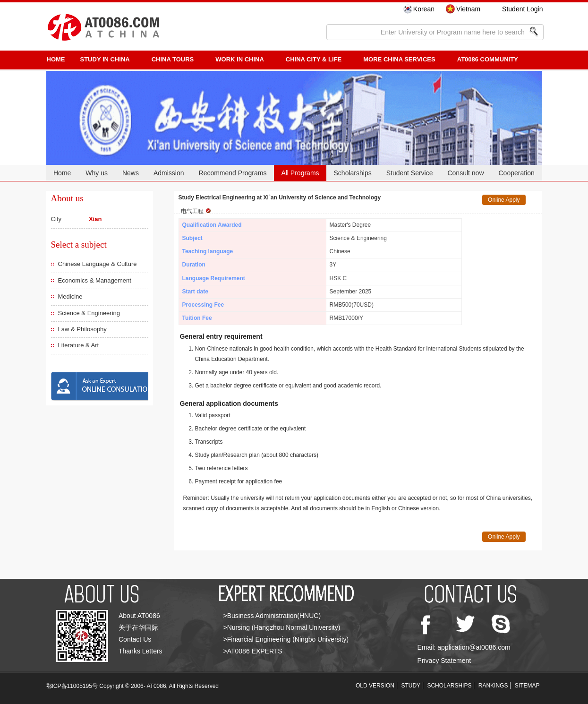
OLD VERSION (375, 686)
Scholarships (353, 173)
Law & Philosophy (82, 329)
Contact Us (135, 639)
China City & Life (314, 59)
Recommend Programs (233, 173)
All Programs (300, 173)
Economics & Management (95, 280)
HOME (56, 59)
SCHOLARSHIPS (449, 686)
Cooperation (516, 173)
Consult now (465, 173)
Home (62, 173)
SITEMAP (527, 686)
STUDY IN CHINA (105, 59)
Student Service (410, 173)
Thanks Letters (141, 651)
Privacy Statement (444, 661)
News (131, 173)
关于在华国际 (138, 627)
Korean (424, 9)
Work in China (240, 59)
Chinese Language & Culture (98, 264)
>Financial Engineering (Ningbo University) (286, 639)
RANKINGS (493, 686)
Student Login (522, 9)
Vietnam (468, 9)
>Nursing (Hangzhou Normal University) (282, 627)
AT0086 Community (488, 59)
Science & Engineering (89, 313)
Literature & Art (79, 345)
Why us (97, 173)
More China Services (399, 59)
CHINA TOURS (173, 59)
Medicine (70, 296)
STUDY (411, 686)
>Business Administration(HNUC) (272, 616)
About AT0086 (139, 616)
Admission (169, 173)
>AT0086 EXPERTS (253, 651)
